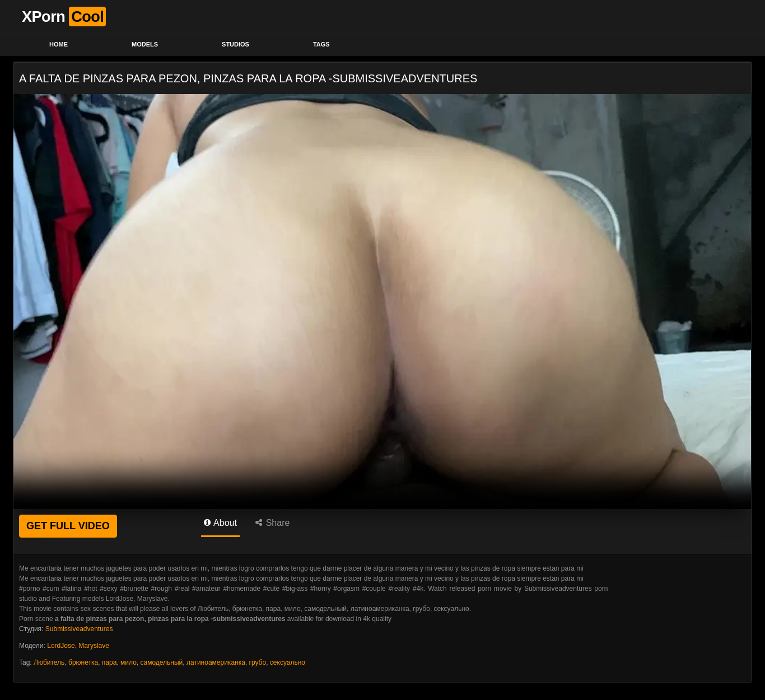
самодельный (161, 662)
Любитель (49, 662)
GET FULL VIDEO (68, 526)
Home (59, 44)
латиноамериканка (216, 662)
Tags (321, 44)
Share (272, 523)
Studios (235, 44)
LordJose (61, 646)
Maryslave (94, 646)
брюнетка (83, 662)
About (220, 523)
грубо (258, 662)
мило (129, 662)
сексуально (288, 662)
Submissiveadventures (79, 629)
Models (145, 44)
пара (109, 662)
